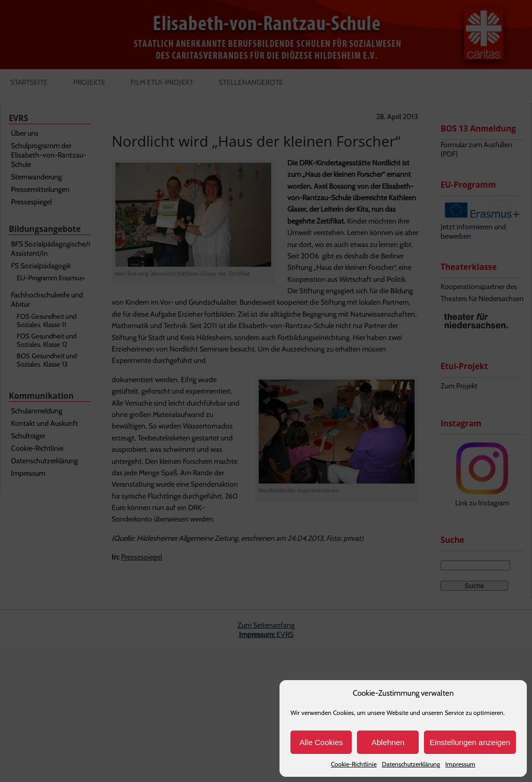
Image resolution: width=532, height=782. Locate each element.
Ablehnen (388, 742)
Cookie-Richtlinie (354, 764)
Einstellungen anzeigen (470, 742)
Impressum (460, 764)
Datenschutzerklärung (411, 764)
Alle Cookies (321, 742)
